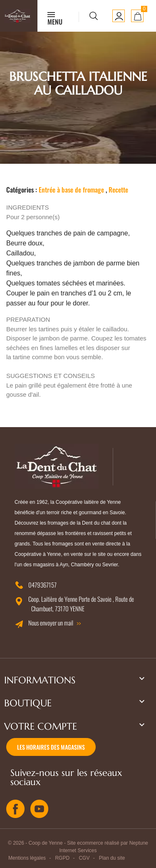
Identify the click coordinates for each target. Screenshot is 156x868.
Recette (118, 190)
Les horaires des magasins (51, 747)
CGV (84, 858)
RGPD (62, 858)
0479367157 (42, 585)
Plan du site (112, 858)
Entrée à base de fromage (71, 190)
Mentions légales (27, 858)
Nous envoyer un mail (51, 623)
